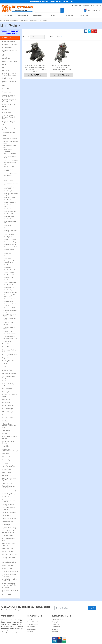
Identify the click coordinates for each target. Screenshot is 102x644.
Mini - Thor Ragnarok (9, 290)
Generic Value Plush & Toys (9, 351)
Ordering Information (58, 619)
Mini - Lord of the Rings (10, 242)
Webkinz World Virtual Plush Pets (9, 544)
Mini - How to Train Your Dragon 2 (10, 231)
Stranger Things (7, 469)
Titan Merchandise (7, 522)
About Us (29, 619)
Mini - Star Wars (8, 280)
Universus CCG (7, 595)
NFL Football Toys (7, 409)
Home (2, 20)
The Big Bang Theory (8, 494)
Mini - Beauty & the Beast (11, 173)
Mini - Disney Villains (9, 197)
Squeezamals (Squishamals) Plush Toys (10, 450)
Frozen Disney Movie (8, 133)
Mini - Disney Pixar (9, 191)
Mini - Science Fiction (10, 275)
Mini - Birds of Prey (9, 167)
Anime (4, 55)
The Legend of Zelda (8, 505)
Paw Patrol (5, 421)
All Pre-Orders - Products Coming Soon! (9, 580)
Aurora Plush (6, 58)
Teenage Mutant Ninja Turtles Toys (8, 487)
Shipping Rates (56, 622)
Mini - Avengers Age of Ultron (10, 157)
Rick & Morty (6, 434)
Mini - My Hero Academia (11, 247)
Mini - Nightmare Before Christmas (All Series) (10, 262)
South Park (5, 454)
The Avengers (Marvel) (9, 491)
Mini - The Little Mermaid (10, 285)
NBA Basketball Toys (8, 406)
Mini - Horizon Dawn (9, 228)
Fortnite (4, 136)
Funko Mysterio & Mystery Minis (29, 20)
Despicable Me (6, 92)
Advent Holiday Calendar (9, 44)
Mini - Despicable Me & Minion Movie (10, 188)
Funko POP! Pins (7, 325)
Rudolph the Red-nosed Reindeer (9, 442)
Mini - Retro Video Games (11, 270)
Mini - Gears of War (9, 216)
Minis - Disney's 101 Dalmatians (9, 150)
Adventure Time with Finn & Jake (10, 51)
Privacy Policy (56, 627)
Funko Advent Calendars (9, 334)
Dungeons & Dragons (8, 122)
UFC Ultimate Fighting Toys (9, 540)
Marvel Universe (7, 389)
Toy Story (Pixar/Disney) (9, 528)
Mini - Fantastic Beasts (10, 202)
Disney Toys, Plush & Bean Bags (8, 105)
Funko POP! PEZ (7, 331)
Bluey (3, 67)
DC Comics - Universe (9, 86)
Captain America (7, 78)
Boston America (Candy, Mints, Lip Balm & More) (9, 74)
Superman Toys (7, 475)
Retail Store (30, 632)
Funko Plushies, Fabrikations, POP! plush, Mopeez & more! (10, 314)
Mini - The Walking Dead (10, 292)
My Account (96, 6)
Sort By (26, 37)
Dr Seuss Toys (6, 112)
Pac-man (5, 415)
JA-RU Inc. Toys (7, 370)
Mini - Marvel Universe (10, 244)
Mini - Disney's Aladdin (10, 154)
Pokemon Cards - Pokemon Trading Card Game (9, 426)
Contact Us (55, 629)
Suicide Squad (6, 472)
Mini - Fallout (7, 200)
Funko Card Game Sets (9, 336)
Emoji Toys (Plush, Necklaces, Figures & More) (8, 117)
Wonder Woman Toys (8, 551)
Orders (86, 6)
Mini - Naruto (7, 256)
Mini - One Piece (8, 265)
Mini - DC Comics (9, 181)
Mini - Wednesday (9, 301)
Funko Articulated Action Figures (9, 319)
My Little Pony (6, 403)
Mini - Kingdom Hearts (10, 239)
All (61, 37)
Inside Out (5, 364)
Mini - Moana (7, 253)
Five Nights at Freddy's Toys (9, 129)
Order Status (56, 634)
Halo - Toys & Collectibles (10, 355)
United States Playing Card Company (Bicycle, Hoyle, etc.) (9, 585)
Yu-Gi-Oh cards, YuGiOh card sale (9, 558)
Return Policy (56, 624)
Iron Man (4, 367)
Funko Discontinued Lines (10, 339)
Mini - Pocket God (9, 267)
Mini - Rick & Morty (9, 272)
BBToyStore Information (33, 624)
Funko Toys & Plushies (12, 20)
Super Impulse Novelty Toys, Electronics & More (9, 479)
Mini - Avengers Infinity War (10, 163)
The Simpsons (6, 516)
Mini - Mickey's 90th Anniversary (9, 250)
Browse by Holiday (7, 568)
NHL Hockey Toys (7, 412)
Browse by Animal (7, 565)
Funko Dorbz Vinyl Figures (10, 310)
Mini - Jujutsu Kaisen (9, 237)
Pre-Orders (69, 16)
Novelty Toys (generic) (9, 41)
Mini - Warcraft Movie (10, 299)
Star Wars (5, 463)
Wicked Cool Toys (7, 548)
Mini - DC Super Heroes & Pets (11, 184)
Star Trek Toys (6, 460)
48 (58, 37)
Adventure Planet (7, 47)
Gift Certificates (31, 627)
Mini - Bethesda (8, 176)
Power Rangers (6, 430)
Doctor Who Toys (7, 109)
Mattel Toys (5, 392)
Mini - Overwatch (8, 258)
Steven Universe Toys (8, 466)
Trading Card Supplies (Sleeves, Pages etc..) (9, 532)
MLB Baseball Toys (8, 381)
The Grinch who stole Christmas (8, 501)
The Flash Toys (6, 497)
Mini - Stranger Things (10, 282)
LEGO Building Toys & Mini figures (9, 377)
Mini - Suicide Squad (9, 287)
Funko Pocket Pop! (8, 322)
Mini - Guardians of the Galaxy (10, 222)
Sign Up (92, 608)
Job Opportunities (31, 629)
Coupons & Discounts (33, 622)
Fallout (4, 125)
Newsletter (55, 632)
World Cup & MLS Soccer (10, 554)
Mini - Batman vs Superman (8, 170)
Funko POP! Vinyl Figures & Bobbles (10, 142)
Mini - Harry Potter (9, 225)
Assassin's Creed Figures (10, 61)
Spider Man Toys (7, 457)
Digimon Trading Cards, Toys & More (9, 101)
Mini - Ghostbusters (9, 219)
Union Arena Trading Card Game (10, 591)
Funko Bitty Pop (7, 341)
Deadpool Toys (6, 89)
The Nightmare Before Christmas (9, 509)
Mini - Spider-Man (9, 277)
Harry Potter (5, 358)
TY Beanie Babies (7, 536)
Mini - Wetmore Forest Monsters (10, 305)
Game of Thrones (7, 344)
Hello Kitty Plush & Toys (9, 361)
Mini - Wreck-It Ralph (9, 308)
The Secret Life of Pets (9, 513)
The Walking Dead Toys (9, 519)
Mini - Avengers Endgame (11, 160)
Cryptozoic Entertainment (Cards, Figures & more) (10, 82)
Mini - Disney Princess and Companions (11, 194)
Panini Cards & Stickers (9, 418)
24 (55, 37)
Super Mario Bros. (7, 483)
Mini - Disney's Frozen (10, 211)
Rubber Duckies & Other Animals (9, 437)
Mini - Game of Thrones (10, 214)
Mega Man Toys (7, 400)
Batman (4, 64)
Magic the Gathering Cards (8, 385)
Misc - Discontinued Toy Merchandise (9, 575)
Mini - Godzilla (8, 209)
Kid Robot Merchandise (9, 373)
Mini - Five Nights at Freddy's (9, 206)
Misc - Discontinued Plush (10, 571)
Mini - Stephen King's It (10, 234)
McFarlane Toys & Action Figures (9, 396)
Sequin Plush (6, 446)
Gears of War (6, 347)
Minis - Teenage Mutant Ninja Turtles (10, 296)
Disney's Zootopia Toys (9, 562)
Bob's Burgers (6, 70)
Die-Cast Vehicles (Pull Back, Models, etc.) (9, 96)
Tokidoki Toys (6, 525)
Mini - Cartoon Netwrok (10, 178)
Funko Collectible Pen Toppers (9, 328)
